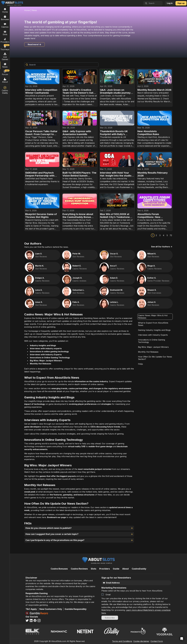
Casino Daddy (5, 90)
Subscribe (110, 618)
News (34, 10)
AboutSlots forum (158, 226)
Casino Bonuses (59, 569)
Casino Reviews (79, 569)
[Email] (131, 583)
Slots (5, 33)
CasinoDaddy (139, 569)
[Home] (5, 10)
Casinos (5, 25)
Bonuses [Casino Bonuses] (5, 18)
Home (27, 10)
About (5, 80)
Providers (105, 569)
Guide (116, 569)
